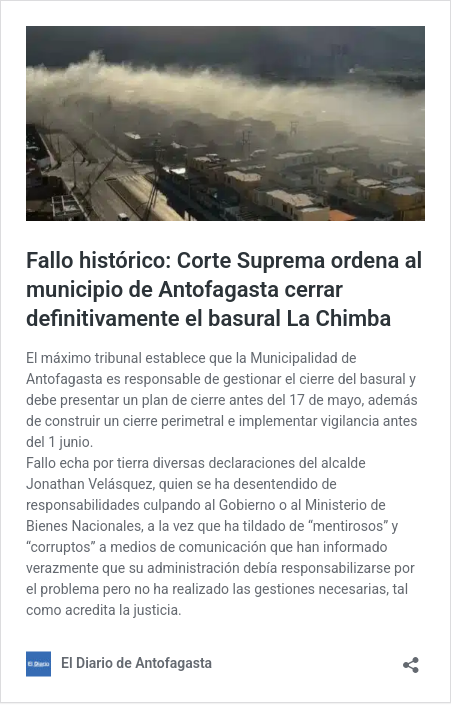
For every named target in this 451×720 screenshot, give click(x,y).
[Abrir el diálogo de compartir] (411, 658)
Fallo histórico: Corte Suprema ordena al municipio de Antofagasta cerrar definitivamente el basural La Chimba (224, 289)
